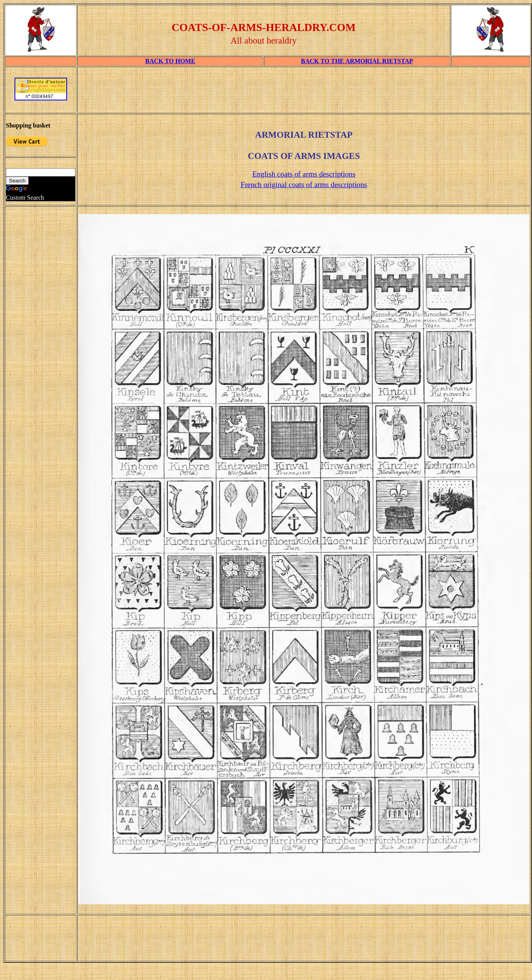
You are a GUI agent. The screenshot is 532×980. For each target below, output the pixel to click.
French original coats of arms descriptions (304, 185)
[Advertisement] (41, 563)
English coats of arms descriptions (304, 174)
